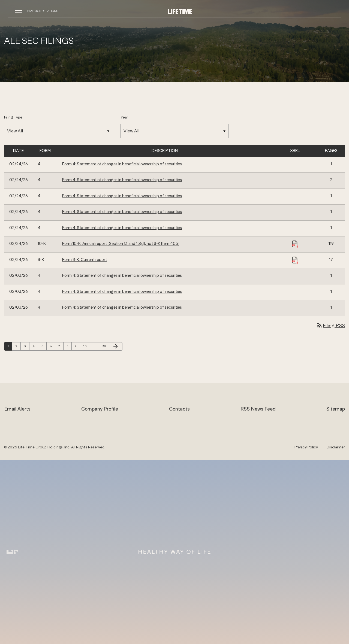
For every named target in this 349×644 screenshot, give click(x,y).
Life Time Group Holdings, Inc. (44, 447)
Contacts (179, 409)
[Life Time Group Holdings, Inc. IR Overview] (180, 11)
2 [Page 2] (18, 346)
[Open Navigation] (19, 11)
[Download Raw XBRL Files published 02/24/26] (295, 244)
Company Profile (100, 409)
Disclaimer (336, 447)
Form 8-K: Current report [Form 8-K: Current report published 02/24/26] (85, 259)
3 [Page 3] (27, 346)
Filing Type (13, 117)
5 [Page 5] (44, 346)
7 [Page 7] (61, 346)
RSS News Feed (258, 409)
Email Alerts (17, 409)
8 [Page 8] (69, 346)
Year (124, 117)
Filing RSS (331, 325)
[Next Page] (116, 347)
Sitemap (336, 409)
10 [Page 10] (86, 346)
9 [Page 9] (77, 346)
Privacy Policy (306, 447)
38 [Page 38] (105, 346)
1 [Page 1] (10, 346)
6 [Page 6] (52, 346)
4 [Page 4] (35, 346)
